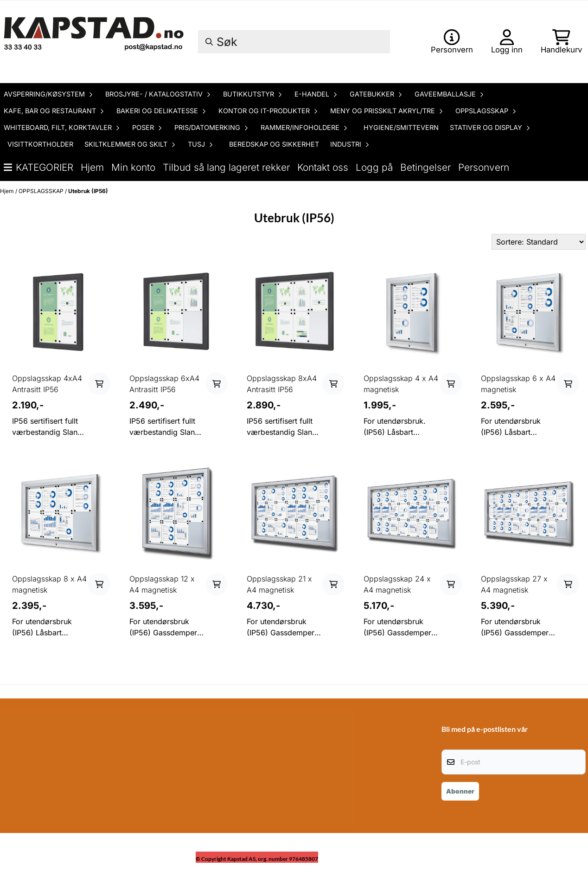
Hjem (92, 167)
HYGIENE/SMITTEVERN (401, 127)
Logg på (374, 167)
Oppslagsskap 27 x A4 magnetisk (514, 584)
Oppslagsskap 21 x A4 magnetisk (279, 584)
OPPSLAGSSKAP (42, 191)
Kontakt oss (323, 167)
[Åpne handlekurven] (561, 42)
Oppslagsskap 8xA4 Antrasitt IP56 (282, 384)
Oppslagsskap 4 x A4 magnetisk (401, 384)
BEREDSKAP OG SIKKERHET (274, 144)
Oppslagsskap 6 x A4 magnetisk (518, 384)
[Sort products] (539, 242)
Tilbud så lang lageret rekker (226, 167)
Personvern (484, 167)
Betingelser (425, 167)
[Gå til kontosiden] (452, 42)
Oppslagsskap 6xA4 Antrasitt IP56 (164, 384)
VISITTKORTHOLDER (40, 144)
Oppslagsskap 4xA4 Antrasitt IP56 (47, 384)
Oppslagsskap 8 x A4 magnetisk (49, 584)
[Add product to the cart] (99, 384)
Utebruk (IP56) (88, 191)
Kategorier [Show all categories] (38, 167)
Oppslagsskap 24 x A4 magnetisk (397, 584)
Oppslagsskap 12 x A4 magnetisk (162, 584)
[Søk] (294, 42)
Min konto (133, 167)
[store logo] (95, 42)
